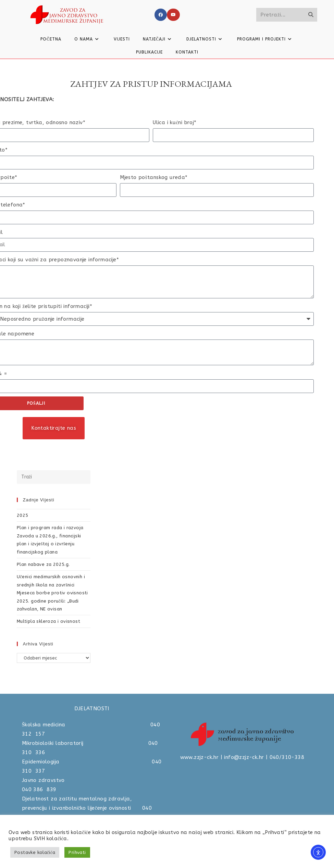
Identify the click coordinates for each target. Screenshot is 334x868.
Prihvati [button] (77, 852)
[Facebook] (161, 15)
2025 (23, 515)
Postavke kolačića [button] (35, 852)
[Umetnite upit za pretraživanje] (54, 477)
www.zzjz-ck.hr (200, 757)
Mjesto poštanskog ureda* (154, 177)
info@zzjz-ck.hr (244, 757)
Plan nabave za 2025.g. (43, 564)
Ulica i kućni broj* (175, 122)
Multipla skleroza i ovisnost (48, 621)
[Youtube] (173, 15)
